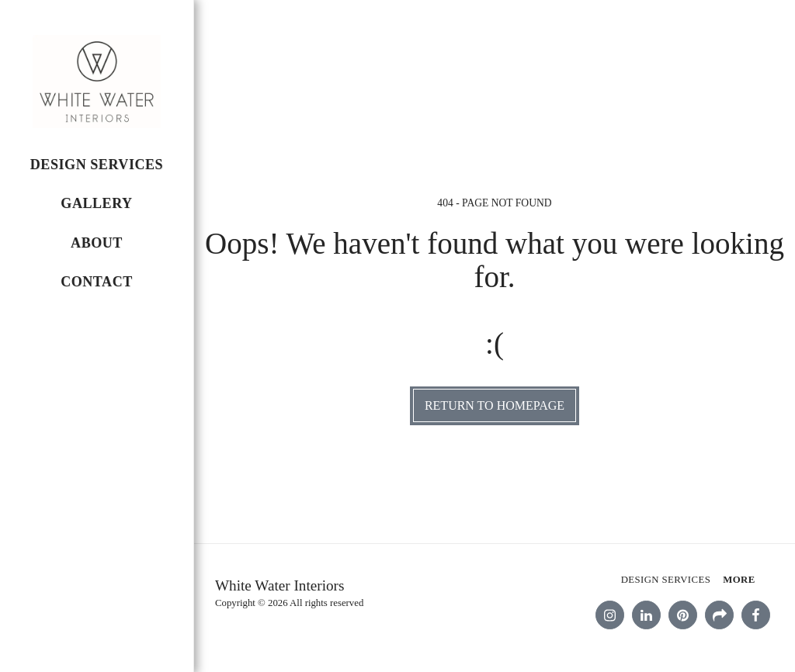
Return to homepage (495, 405)
